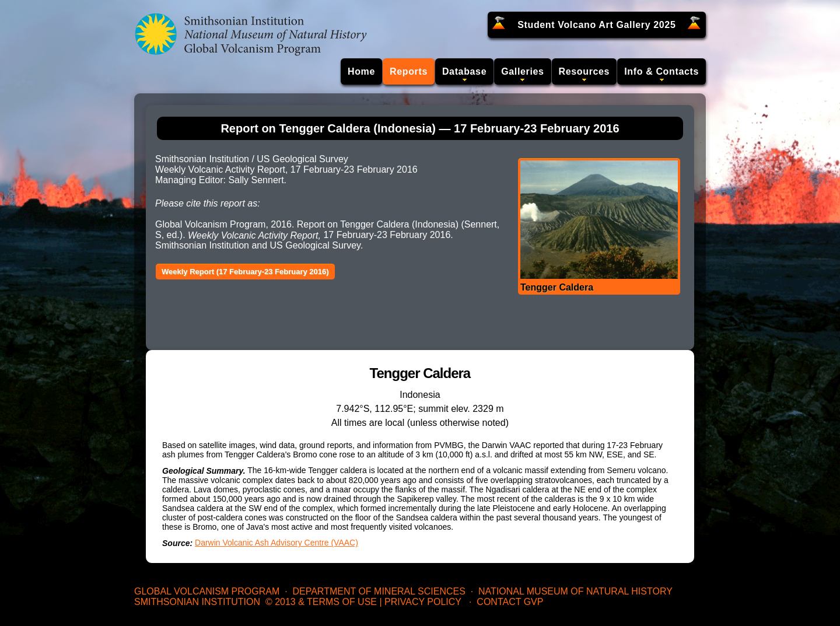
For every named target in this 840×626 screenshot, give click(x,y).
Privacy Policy (423, 602)
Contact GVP (510, 602)
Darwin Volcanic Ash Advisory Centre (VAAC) (276, 543)
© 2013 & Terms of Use (321, 602)
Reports (409, 71)
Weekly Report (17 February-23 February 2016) (245, 272)
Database (464, 71)
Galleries (522, 71)
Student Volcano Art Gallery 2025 (596, 25)
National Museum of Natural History (575, 591)
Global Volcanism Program (207, 591)
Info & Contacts (661, 71)
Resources (584, 71)
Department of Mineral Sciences (379, 591)
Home (361, 71)
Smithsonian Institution (197, 602)
